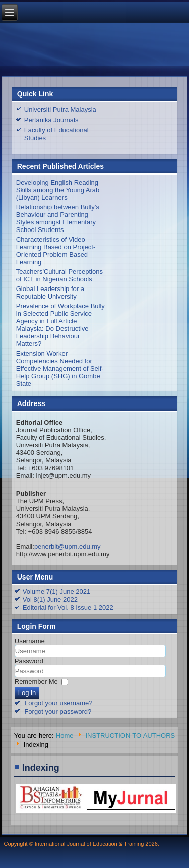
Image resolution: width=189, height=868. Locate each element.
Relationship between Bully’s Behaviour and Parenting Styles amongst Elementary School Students (58, 218)
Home (65, 736)
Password (29, 661)
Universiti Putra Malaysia (60, 110)
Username (30, 641)
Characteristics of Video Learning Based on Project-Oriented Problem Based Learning (56, 251)
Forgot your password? (58, 711)
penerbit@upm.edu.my (68, 546)
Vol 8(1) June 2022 (50, 599)
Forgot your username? (58, 703)
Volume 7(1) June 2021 (56, 591)
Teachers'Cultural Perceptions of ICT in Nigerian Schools (59, 275)
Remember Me (36, 682)
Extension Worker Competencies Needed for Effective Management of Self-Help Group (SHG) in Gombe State (60, 368)
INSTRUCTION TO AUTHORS (130, 736)
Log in (27, 693)
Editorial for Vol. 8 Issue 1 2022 (68, 607)
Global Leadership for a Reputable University (50, 293)
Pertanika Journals (51, 120)
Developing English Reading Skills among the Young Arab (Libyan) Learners (58, 190)
